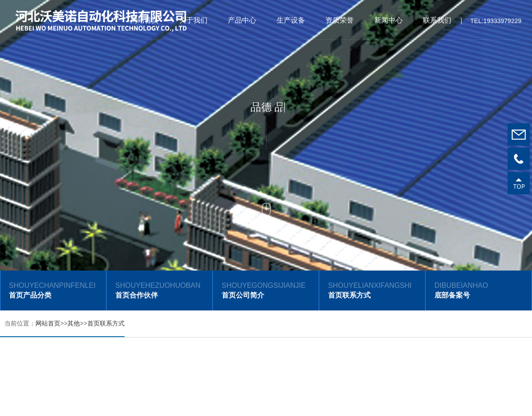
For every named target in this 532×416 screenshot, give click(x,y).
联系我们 (437, 20)
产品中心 (242, 20)
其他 (74, 323)
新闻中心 (388, 20)
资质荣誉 (340, 20)
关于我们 (193, 20)
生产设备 (291, 20)
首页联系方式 (106, 323)
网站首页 (145, 20)
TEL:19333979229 (496, 23)
